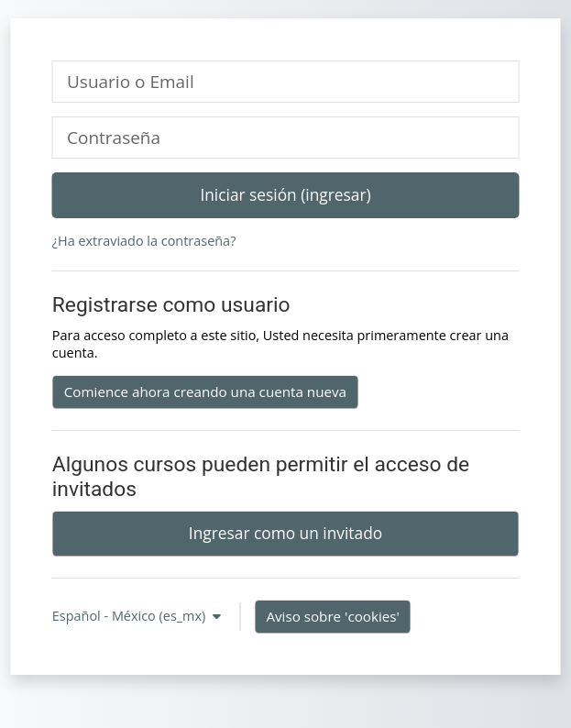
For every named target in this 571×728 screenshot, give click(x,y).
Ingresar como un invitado (285, 533)
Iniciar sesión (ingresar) (285, 194)
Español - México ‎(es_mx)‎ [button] (131, 616)
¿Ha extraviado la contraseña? (144, 241)
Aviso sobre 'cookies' (332, 616)
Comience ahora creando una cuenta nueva (205, 392)
